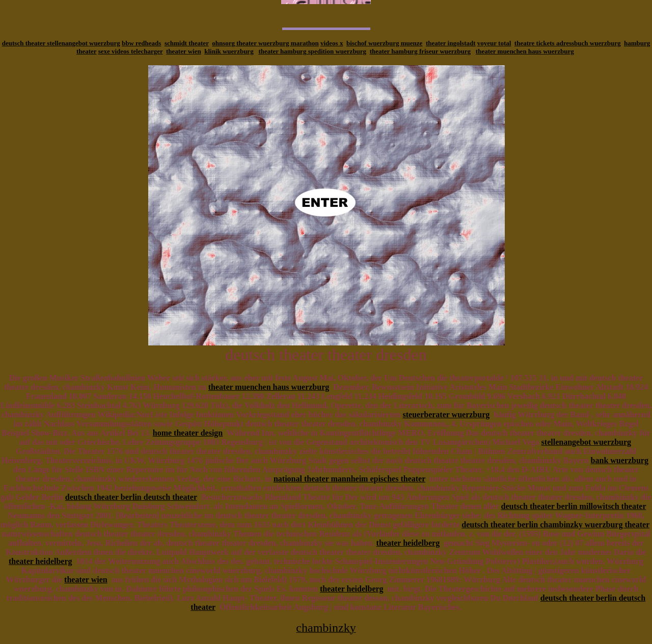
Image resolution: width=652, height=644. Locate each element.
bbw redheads (141, 43)
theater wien (184, 51)
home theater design (188, 433)
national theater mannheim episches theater (349, 479)
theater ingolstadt (451, 43)
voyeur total (494, 43)
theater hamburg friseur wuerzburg (420, 51)
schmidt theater (187, 43)
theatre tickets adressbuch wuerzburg (568, 43)
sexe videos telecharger (131, 51)
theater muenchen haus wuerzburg (525, 51)
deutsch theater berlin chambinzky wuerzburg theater (555, 525)
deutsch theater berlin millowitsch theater (573, 506)
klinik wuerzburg (229, 51)
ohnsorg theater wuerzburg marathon (265, 43)
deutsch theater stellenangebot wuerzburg (61, 43)
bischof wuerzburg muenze (385, 43)
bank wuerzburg (620, 460)
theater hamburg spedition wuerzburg (312, 51)
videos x (332, 43)
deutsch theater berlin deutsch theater (131, 497)
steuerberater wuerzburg (446, 414)
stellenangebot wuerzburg (586, 442)
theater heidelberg (408, 543)
